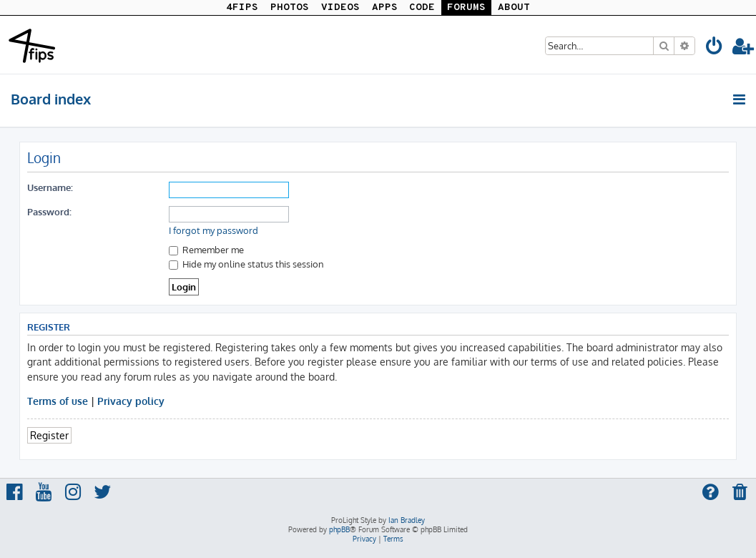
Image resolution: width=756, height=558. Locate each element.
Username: (50, 187)
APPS (385, 8)
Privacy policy (131, 401)
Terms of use (58, 401)
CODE (422, 8)
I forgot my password (213, 230)
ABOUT (514, 8)
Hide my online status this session (246, 264)
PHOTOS (290, 8)
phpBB (339, 529)
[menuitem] (715, 48)
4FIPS (242, 8)
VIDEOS (340, 8)
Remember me (206, 249)
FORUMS (466, 8)
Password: (49, 211)
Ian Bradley (407, 520)
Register (49, 435)
